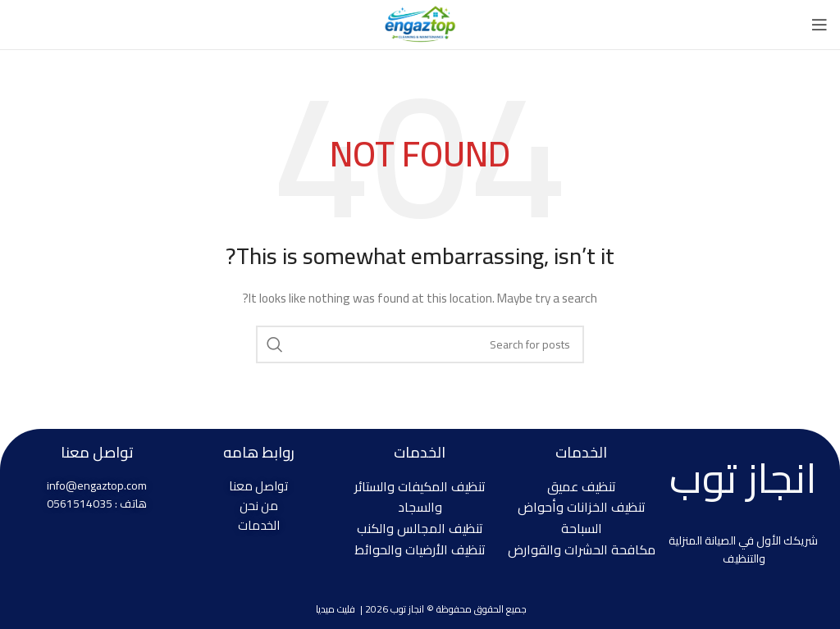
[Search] (420, 344)
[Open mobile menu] (819, 25)
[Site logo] (420, 24)
